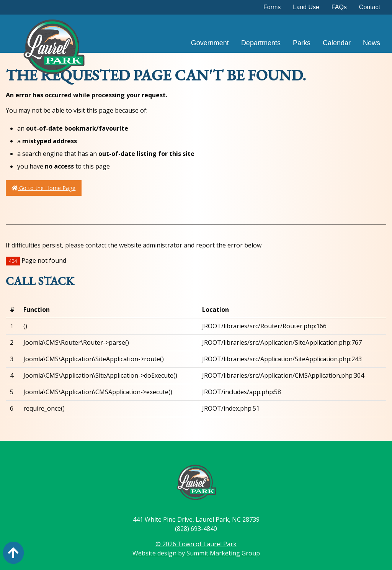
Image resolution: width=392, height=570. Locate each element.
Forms (272, 7)
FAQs (339, 7)
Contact (370, 7)
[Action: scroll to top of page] (13, 553)
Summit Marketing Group (223, 553)
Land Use (306, 7)
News (372, 43)
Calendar (337, 43)
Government (210, 43)
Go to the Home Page (43, 188)
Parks (302, 43)
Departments (261, 43)
